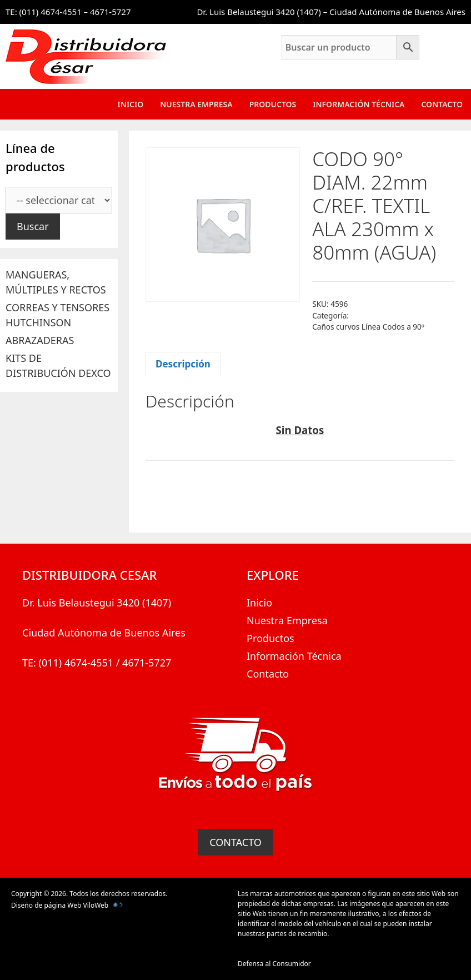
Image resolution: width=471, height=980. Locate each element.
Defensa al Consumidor (274, 964)
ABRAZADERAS (40, 340)
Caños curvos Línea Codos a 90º (368, 327)
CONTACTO (235, 842)
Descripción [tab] (183, 364)
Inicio (131, 104)
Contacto (442, 104)
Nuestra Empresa (196, 104)
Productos (273, 104)
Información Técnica (359, 104)
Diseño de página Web (46, 905)
